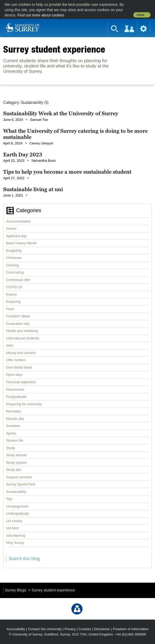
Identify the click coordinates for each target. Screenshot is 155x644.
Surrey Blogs (15, 590)
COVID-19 (14, 287)
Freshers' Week (18, 316)
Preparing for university (24, 404)
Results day (15, 419)
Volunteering (16, 536)
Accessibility (16, 629)
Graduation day (18, 324)
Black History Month (21, 243)
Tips (9, 499)
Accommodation (18, 221)
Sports (11, 433)
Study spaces (16, 462)
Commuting (15, 272)
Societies (13, 426)
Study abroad (16, 455)
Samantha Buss (44, 161)
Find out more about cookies (41, 15)
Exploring (13, 302)
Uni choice (14, 521)
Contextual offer (18, 280)
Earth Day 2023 (23, 155)
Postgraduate (16, 397)
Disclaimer (102, 629)
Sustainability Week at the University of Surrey (61, 113)
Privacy (70, 629)
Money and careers (21, 353)
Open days (14, 375)
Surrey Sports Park (21, 484)
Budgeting (14, 251)
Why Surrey (15, 543)
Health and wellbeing (22, 331)
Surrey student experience (54, 49)
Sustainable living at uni (33, 189)
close (140, 15)
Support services (19, 477)
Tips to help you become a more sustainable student (67, 172)
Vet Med (12, 528)
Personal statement (21, 382)
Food (10, 309)
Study (10, 448)
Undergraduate (18, 513)
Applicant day (16, 236)
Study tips (14, 470)
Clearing (12, 265)
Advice (11, 229)
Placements (15, 389)
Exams (11, 294)
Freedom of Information (131, 629)
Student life (15, 440)
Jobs (10, 345)
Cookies (85, 629)
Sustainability (16, 492)
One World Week (19, 367)
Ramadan (14, 411)
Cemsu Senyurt (41, 143)
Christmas (14, 258)
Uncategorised (17, 506)
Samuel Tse (39, 120)
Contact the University (45, 629)
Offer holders (16, 360)
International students (23, 338)
